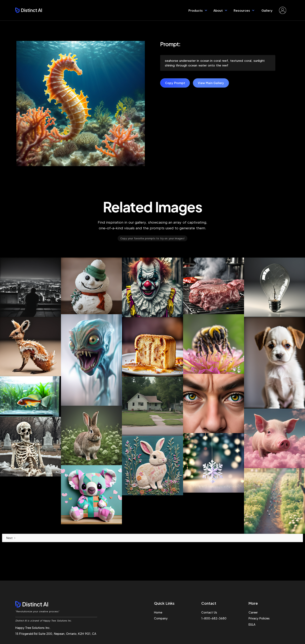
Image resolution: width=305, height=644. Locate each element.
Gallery (267, 10)
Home (158, 612)
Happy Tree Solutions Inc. (33, 628)
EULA (252, 624)
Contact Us (209, 612)
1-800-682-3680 (214, 618)
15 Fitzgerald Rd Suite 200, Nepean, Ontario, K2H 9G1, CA (56, 634)
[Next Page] (152, 538)
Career (253, 612)
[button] (198, 10)
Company (161, 618)
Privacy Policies (259, 618)
